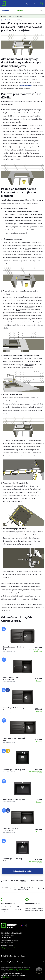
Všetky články (6, 20)
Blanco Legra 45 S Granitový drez (13, 709)
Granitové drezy (7, 651)
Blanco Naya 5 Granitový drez (14, 770)
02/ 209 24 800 (6, 938)
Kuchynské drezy (17, 20)
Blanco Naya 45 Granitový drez (12, 860)
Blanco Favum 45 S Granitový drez (14, 739)
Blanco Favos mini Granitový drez (13, 648)
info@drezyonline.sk (8, 948)
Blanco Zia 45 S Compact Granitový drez (12, 678)
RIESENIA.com (7, 977)
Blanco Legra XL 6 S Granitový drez (10, 829)
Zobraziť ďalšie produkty (23, 871)
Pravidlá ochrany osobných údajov (19, 969)
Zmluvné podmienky (22, 971)
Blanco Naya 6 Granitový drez (14, 799)
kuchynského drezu (25, 86)
